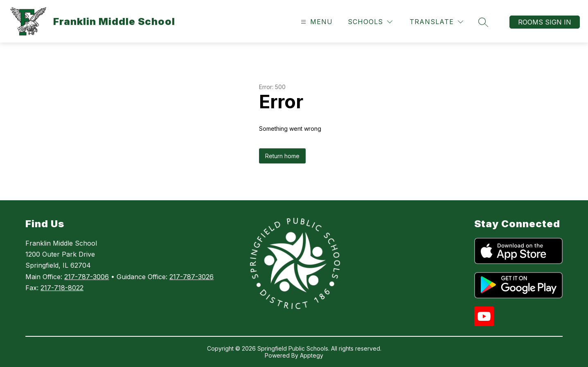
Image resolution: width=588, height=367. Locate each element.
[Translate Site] (436, 22)
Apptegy (312, 355)
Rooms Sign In (545, 22)
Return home (282, 156)
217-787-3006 (87, 277)
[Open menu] (316, 22)
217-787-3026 (191, 277)
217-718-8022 (62, 288)
